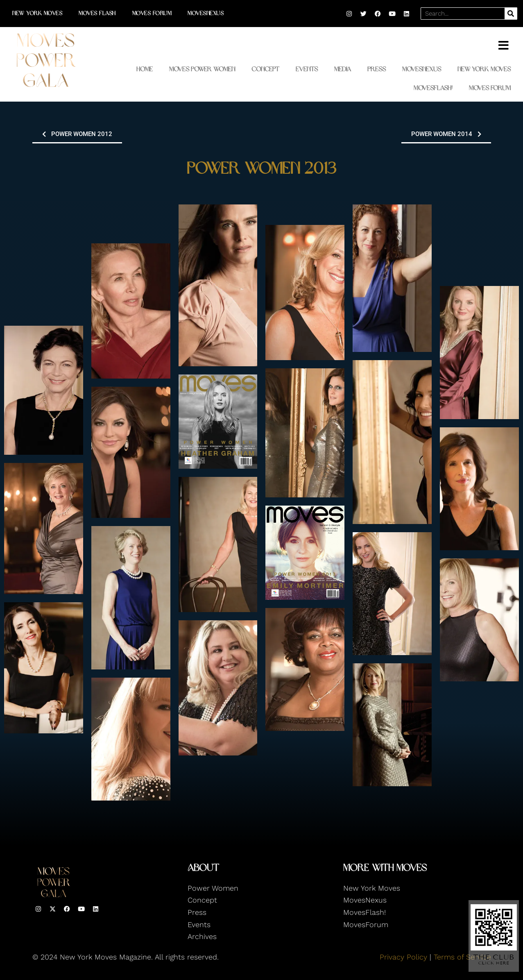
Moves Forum (152, 13)
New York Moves (37, 13)
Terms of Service (462, 957)
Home (145, 69)
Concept (265, 69)
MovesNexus (206, 13)
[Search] (511, 14)
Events (307, 69)
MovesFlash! (433, 88)
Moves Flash (97, 13)
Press (377, 69)
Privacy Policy (403, 957)
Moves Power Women (202, 69)
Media (343, 69)
